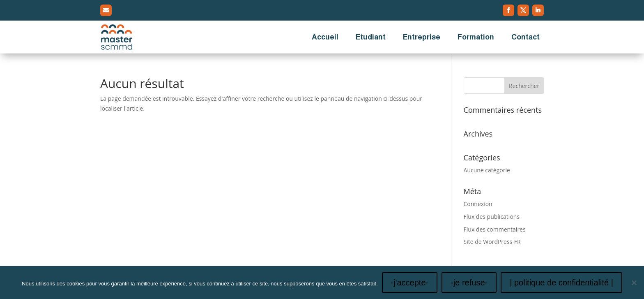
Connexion (478, 204)
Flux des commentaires (495, 229)
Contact (526, 37)
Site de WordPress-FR (492, 242)
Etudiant (371, 37)
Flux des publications (492, 217)
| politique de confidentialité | (561, 283)
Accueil (325, 37)
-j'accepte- (410, 283)
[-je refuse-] (634, 283)
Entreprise (422, 37)
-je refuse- (469, 283)
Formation (476, 37)
